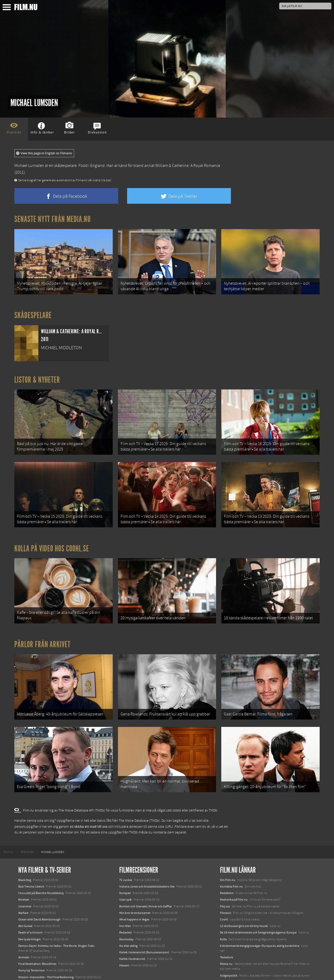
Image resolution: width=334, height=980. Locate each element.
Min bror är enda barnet (135, 893)
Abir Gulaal (25, 906)
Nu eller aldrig (128, 926)
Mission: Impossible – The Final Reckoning (46, 958)
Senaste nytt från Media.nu (53, 219)
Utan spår (126, 880)
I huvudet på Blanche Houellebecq (41, 873)
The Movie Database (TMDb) (139, 801)
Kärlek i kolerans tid (132, 939)
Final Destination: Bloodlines (37, 944)
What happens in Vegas (134, 900)
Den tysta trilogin (29, 920)
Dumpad (125, 873)
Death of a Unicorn (31, 913)
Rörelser (24, 880)
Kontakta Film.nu (231, 867)
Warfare (23, 893)
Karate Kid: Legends (31, 971)
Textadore (226, 938)
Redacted (126, 913)
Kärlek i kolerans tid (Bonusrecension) (144, 933)
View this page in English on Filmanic (44, 153)
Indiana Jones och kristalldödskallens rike (147, 867)
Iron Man (125, 906)
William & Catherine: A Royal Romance (188, 166)
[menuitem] (8, 833)
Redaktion (227, 873)
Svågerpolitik (229, 956)
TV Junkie (126, 860)
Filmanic (226, 893)
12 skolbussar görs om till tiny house (244, 906)
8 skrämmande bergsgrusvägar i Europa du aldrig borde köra (260, 926)
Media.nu (226, 944)
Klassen (124, 946)
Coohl (224, 900)
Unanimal (25, 887)
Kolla (223, 920)
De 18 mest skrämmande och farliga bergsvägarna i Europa (258, 913)
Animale (24, 938)
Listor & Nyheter (37, 376)
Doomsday (126, 920)
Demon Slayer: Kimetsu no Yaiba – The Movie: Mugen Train (56, 926)
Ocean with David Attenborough (39, 900)
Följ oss (225, 887)
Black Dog (25, 860)
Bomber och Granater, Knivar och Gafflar (146, 887)
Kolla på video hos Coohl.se (52, 539)
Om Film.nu (228, 860)
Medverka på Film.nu (234, 880)
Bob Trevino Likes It (31, 867)
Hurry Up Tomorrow (31, 951)
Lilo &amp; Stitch (29, 964)
